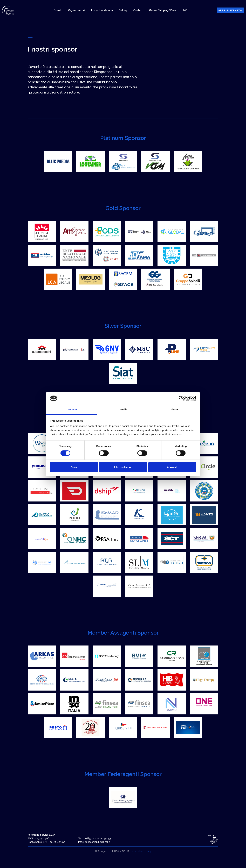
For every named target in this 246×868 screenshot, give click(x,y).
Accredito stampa (102, 10)
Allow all (172, 467)
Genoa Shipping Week (163, 10)
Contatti (138, 10)
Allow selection (123, 467)
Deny (74, 467)
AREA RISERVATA (230, 10)
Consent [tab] (72, 410)
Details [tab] (123, 410)
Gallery (123, 10)
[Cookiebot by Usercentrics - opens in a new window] (181, 398)
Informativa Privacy (141, 858)
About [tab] (174, 410)
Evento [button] (58, 10)
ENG (184, 10)
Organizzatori (76, 10)
